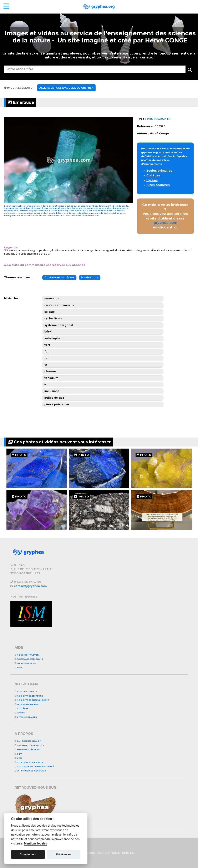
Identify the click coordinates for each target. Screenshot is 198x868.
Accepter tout (28, 854)
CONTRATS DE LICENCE (29, 762)
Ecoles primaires (159, 171)
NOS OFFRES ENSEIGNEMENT (32, 700)
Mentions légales (27, 750)
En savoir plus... (26, 663)
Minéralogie (90, 277)
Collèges (153, 175)
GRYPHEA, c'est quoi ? (29, 745)
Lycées (152, 180)
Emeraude (21, 102)
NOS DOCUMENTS (26, 691)
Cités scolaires (158, 185)
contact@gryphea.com (30, 586)
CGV (18, 754)
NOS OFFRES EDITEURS (29, 696)
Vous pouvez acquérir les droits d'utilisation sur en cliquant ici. (165, 216)
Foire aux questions (29, 659)
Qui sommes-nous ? (28, 741)
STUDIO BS (126, 853)
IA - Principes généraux (30, 771)
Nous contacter (27, 655)
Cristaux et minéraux (59, 277)
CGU (18, 758)
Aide (18, 668)
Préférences (64, 854)
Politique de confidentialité (34, 767)
